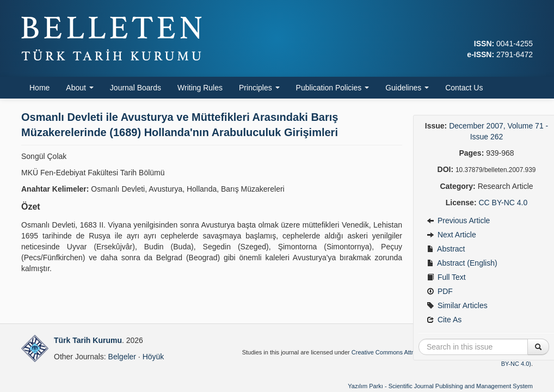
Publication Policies (333, 88)
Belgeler (122, 357)
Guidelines (407, 88)
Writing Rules (200, 88)
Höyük (153, 357)
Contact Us (464, 88)
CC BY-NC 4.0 (503, 203)
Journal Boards (136, 88)
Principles (259, 88)
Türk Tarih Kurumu (88, 340)
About (79, 88)
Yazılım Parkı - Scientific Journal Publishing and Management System (440, 386)
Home (39, 88)
